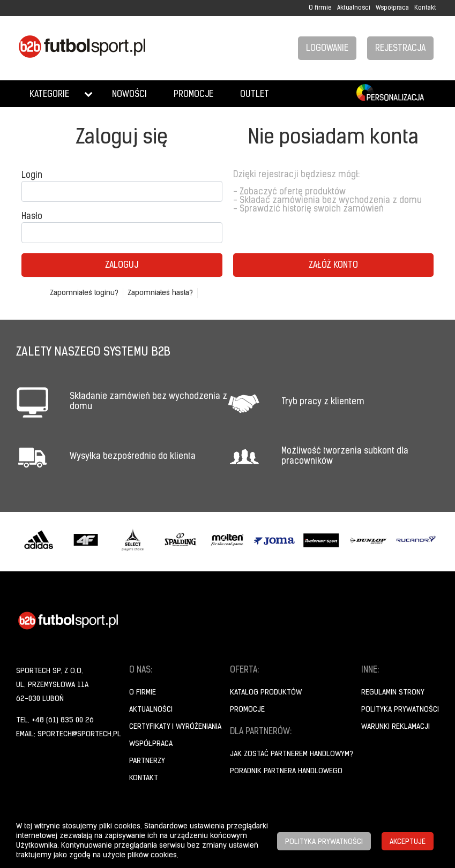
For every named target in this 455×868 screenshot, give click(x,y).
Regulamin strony (393, 693)
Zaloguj (122, 266)
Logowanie (327, 49)
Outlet (255, 95)
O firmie (320, 8)
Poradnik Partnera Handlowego (286, 771)
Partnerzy (147, 761)
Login (32, 176)
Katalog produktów (266, 693)
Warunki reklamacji (396, 727)
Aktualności (354, 8)
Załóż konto (333, 266)
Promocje (193, 95)
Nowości (129, 95)
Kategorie (49, 95)
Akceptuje (408, 842)
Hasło (32, 217)
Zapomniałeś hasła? (160, 293)
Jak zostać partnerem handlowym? (292, 754)
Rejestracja (400, 49)
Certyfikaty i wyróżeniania (175, 727)
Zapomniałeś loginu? (84, 293)
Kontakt (425, 8)
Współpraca (392, 8)
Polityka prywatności (400, 710)
